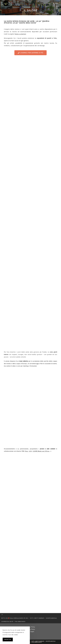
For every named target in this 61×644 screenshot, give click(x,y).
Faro (27, 451)
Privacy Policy (31, 629)
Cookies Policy (31, 627)
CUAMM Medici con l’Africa (41, 451)
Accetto (8, 639)
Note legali (30, 632)
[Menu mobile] (56, 3)
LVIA (30, 451)
